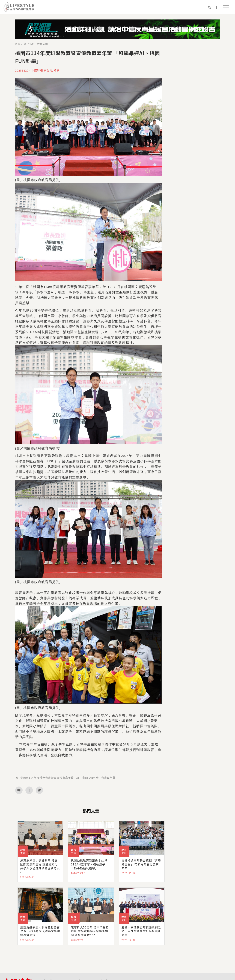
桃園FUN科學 (90, 778)
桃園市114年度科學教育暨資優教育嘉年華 (47, 778)
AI (78, 778)
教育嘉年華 (108, 778)
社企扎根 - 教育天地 (36, 44)
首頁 (18, 44)
